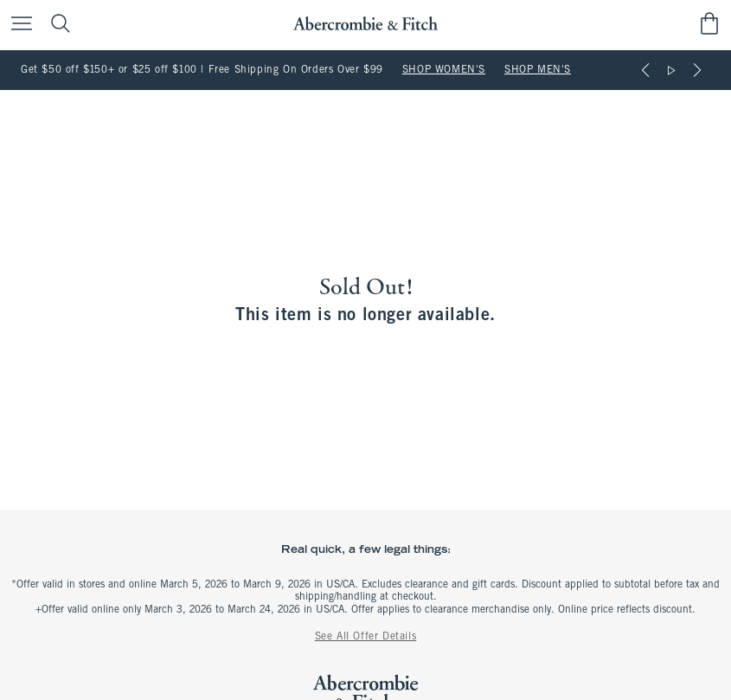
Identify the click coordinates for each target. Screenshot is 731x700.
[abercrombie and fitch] (365, 24)
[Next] (697, 70)
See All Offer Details (366, 637)
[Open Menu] (17, 25)
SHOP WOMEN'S (444, 70)
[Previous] (645, 70)
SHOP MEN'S (538, 70)
